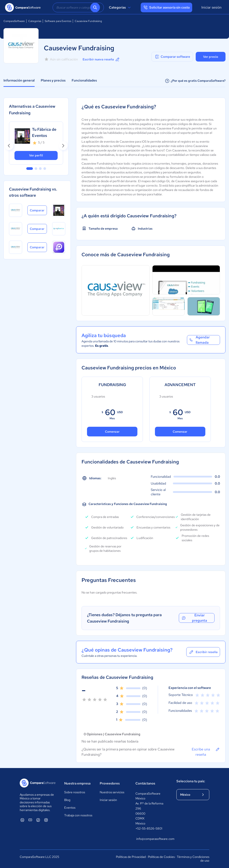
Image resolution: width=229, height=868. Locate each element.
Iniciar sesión (211, 7)
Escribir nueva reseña (101, 59)
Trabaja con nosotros (78, 815)
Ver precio (211, 57)
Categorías (120, 7)
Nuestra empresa (77, 783)
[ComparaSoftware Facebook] (38, 820)
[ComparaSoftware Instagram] (46, 820)
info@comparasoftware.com (152, 839)
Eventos (70, 808)
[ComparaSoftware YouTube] (30, 820)
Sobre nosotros (75, 792)
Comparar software (172, 57)
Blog (67, 800)
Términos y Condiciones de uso (193, 859)
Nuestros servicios (112, 792)
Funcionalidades (84, 80)
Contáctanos (145, 783)
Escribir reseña (203, 652)
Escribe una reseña (206, 752)
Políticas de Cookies (161, 857)
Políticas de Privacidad (131, 857)
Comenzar (112, 432)
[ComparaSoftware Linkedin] (22, 820)
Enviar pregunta (197, 618)
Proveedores (110, 783)
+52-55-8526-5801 (149, 828)
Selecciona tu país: (191, 781)
